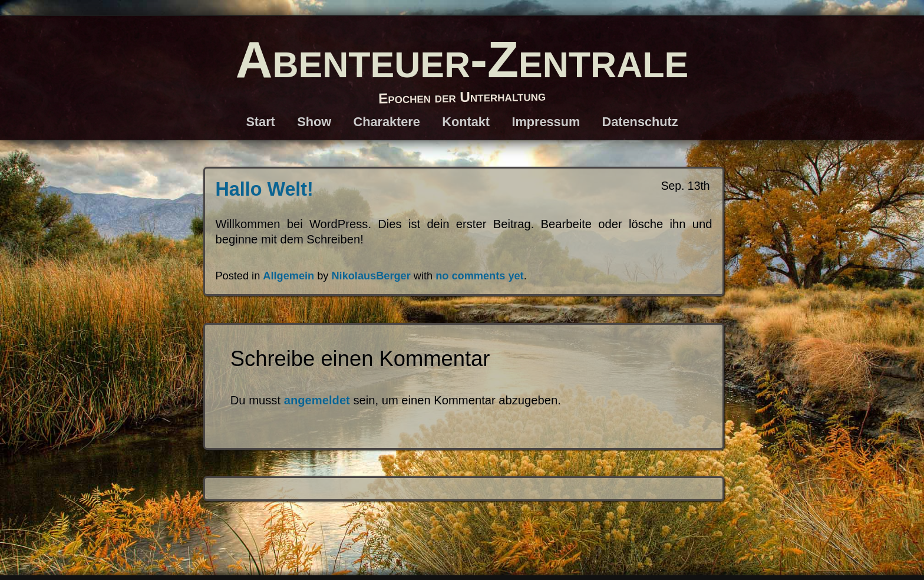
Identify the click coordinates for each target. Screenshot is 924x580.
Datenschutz (640, 122)
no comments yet (479, 276)
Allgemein (288, 276)
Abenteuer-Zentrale (462, 59)
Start (260, 122)
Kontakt (466, 122)
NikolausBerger (371, 276)
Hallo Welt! (265, 189)
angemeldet (317, 400)
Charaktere (386, 122)
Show (314, 122)
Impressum (546, 122)
